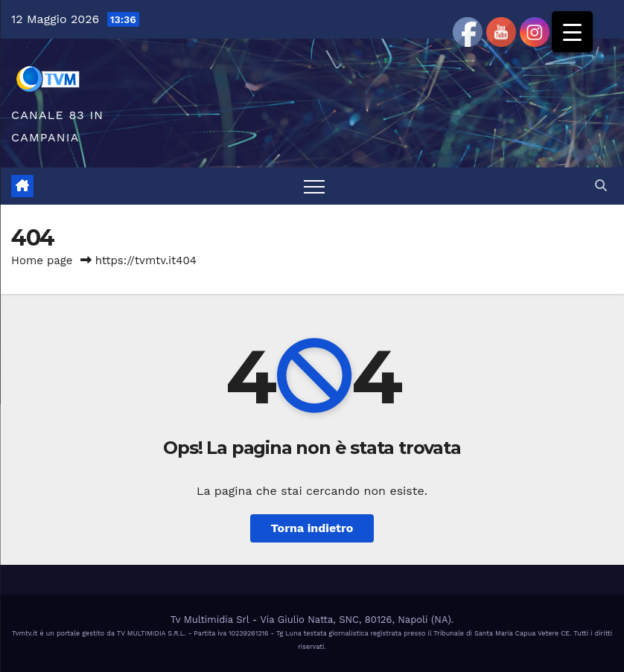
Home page (42, 260)
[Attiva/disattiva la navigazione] (314, 186)
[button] (601, 186)
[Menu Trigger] (572, 32)
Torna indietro (312, 528)
